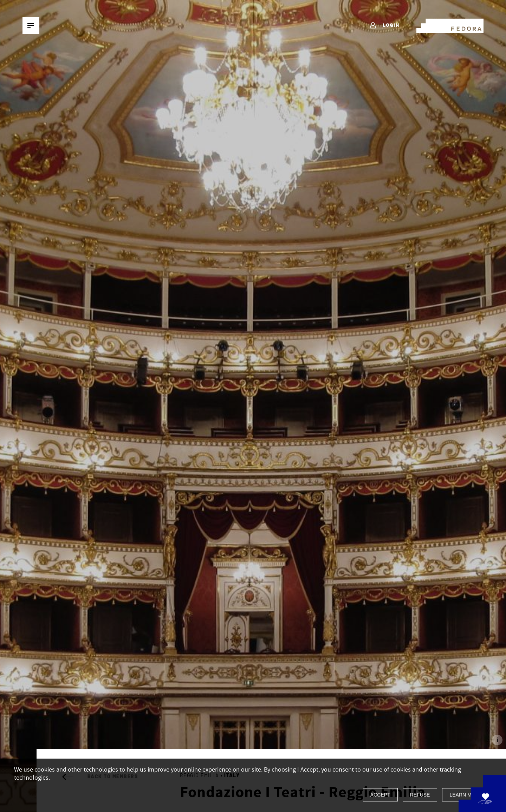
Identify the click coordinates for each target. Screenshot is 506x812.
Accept (380, 795)
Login (384, 26)
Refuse (420, 795)
